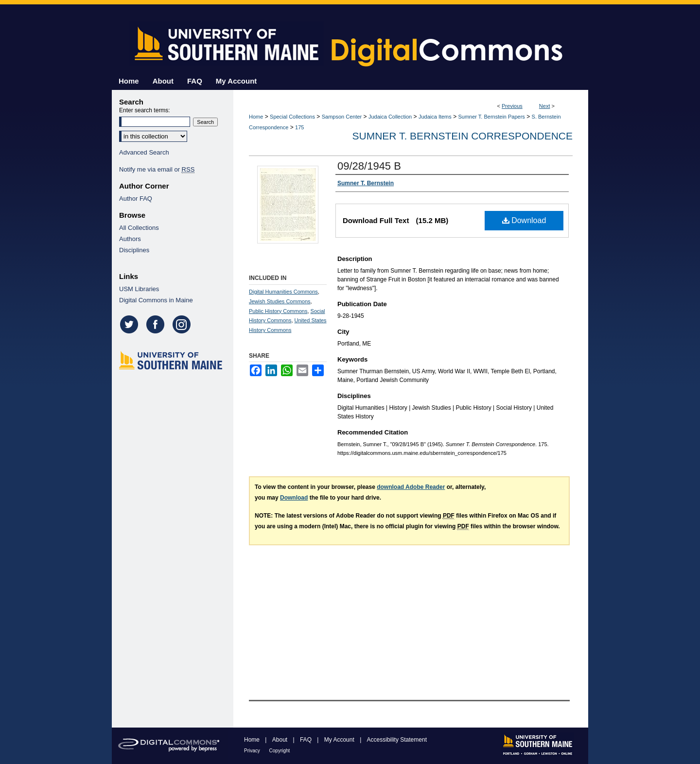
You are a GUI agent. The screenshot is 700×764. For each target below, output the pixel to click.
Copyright (280, 751)
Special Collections (292, 117)
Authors (130, 239)
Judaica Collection (390, 117)
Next (545, 106)
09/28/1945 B (369, 166)
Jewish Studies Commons (280, 301)
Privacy (253, 751)
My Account (340, 740)
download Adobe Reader (411, 487)
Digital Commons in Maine (156, 300)
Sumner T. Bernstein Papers (492, 117)
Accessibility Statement (397, 740)
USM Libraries (139, 289)
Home (256, 117)
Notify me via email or (157, 169)
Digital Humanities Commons (283, 292)
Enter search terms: (145, 110)
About (281, 740)
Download (524, 220)
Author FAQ (136, 199)
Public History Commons (278, 311)
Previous (512, 106)
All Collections (139, 228)
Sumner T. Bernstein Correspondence (462, 136)
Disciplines (134, 250)
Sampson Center (342, 117)
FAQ (306, 740)
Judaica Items (435, 117)
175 (299, 127)
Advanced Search (144, 152)
